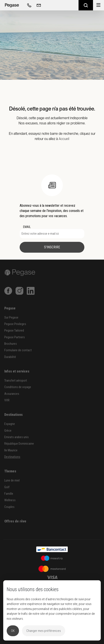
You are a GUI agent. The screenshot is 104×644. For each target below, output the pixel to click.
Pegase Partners (15, 337)
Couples (9, 507)
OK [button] (13, 631)
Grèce (8, 431)
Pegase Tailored (14, 331)
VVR (7, 400)
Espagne (10, 424)
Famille (9, 494)
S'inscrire (52, 247)
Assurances (12, 394)
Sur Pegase (11, 318)
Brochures (11, 344)
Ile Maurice (11, 450)
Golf (7, 487)
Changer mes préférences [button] (44, 631)
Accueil (64, 139)
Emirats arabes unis (17, 437)
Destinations (12, 457)
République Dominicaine (19, 444)
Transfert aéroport (16, 381)
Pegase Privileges (15, 324)
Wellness (10, 500)
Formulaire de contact (18, 350)
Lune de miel (12, 481)
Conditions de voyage (18, 387)
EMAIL (27, 227)
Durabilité (10, 357)
